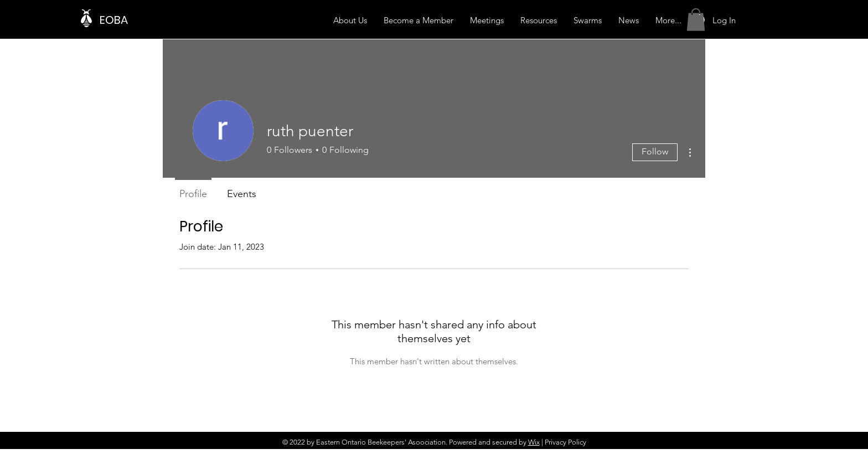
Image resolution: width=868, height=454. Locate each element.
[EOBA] (154, 20)
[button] (696, 20)
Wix (534, 442)
